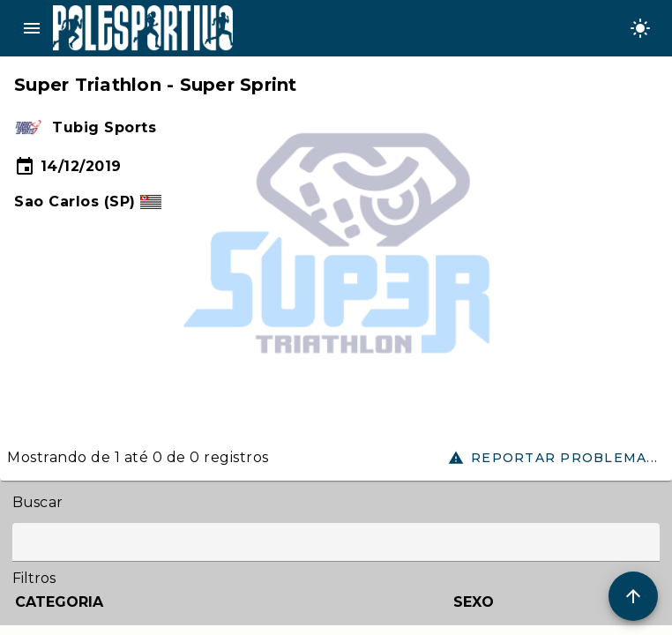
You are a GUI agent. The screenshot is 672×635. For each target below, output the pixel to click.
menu (32, 28)
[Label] (336, 542)
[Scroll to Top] (633, 596)
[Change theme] (640, 28)
